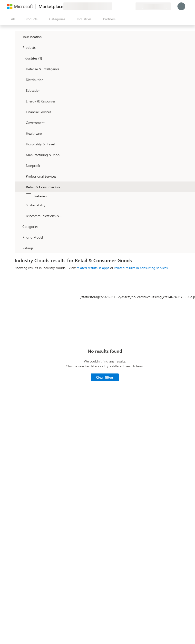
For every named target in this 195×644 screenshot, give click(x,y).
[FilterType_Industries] (18, 58)
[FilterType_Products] (18, 47)
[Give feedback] (114, 6)
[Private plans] (132, 6)
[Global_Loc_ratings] (18, 248)
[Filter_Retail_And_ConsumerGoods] (21, 187)
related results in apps (93, 268)
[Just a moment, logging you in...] (181, 6)
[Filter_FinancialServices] (21, 112)
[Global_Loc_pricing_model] (18, 237)
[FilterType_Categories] (18, 226)
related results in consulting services (141, 268)
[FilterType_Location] (18, 37)
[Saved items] (126, 6)
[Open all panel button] (12, 19)
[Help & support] (120, 6)
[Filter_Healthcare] (21, 133)
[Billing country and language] (153, 6)
